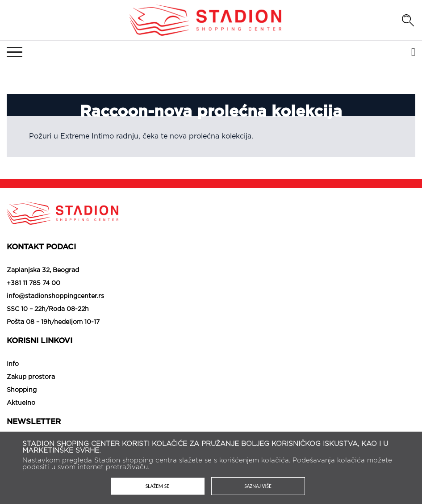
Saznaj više (258, 486)
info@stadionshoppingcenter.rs (55, 296)
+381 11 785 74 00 (33, 283)
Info (13, 364)
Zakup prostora (31, 377)
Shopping (22, 390)
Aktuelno (21, 403)
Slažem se (157, 486)
